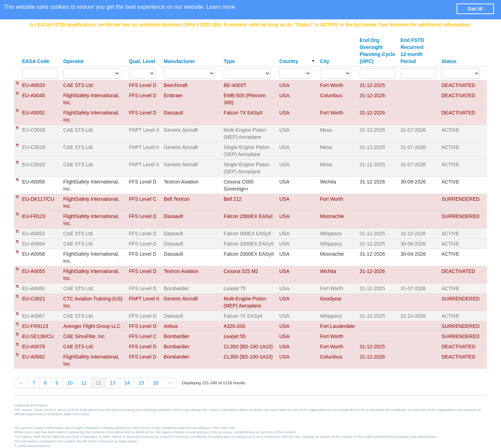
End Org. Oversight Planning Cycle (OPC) (377, 51)
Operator (74, 61)
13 (113, 383)
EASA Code (36, 61)
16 (156, 383)
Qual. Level (142, 61)
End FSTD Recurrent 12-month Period (412, 51)
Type (229, 61)
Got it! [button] (475, 9)
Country (297, 61)
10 (70, 383)
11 (84, 383)
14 (127, 383)
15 (141, 383)
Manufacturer (180, 61)
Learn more (221, 7)
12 (99, 383)
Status (449, 61)
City (324, 61)
